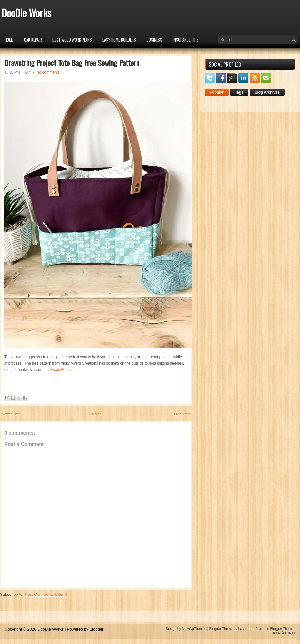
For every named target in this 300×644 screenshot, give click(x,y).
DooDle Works (26, 13)
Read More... (61, 370)
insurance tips (186, 40)
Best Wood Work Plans (72, 40)
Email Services (284, 632)
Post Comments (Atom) (46, 594)
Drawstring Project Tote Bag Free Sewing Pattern (72, 63)
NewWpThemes (194, 629)
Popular (217, 92)
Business (154, 40)
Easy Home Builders (119, 40)
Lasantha (245, 629)
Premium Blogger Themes (275, 629)
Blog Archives (267, 92)
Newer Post (11, 414)
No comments (48, 72)
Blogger (96, 629)
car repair (33, 40)
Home (9, 40)
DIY (28, 72)
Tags (239, 92)
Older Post (182, 414)
